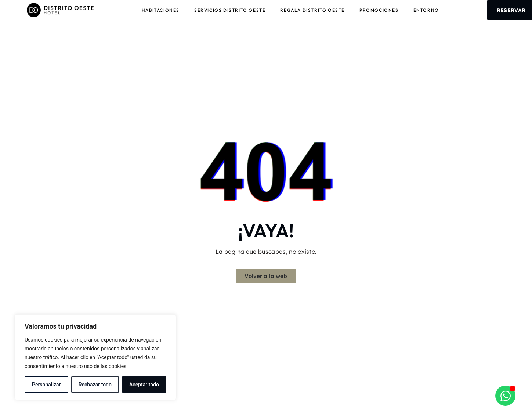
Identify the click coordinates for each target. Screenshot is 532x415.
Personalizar (46, 385)
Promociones (379, 10)
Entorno (426, 10)
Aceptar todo (144, 385)
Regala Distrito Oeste (312, 10)
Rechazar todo (95, 385)
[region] (95, 357)
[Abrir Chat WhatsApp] (505, 396)
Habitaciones (161, 10)
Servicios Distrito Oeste (230, 10)
